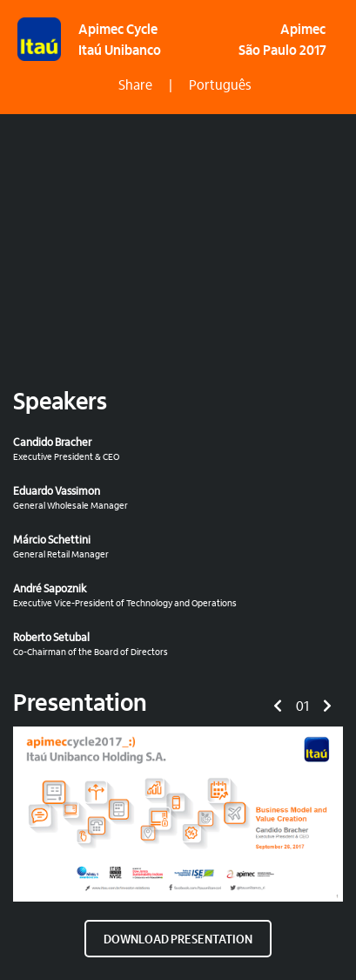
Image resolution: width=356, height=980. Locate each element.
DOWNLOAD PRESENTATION (178, 941)
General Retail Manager (171, 547)
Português (220, 86)
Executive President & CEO (171, 449)
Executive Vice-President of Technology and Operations (171, 595)
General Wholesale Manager (171, 498)
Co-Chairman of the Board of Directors (171, 644)
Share (135, 86)
